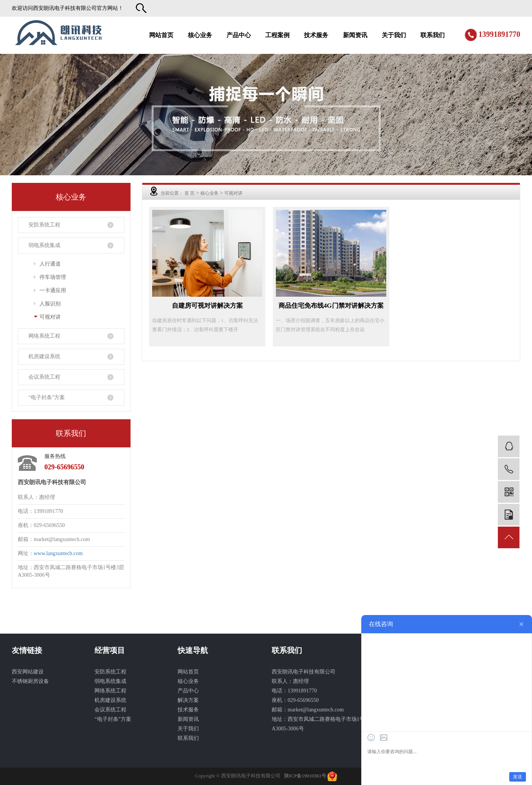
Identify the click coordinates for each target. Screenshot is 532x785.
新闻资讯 (355, 35)
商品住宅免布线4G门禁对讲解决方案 (331, 306)
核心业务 (200, 35)
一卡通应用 (53, 290)
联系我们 (433, 35)
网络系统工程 (44, 336)
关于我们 (394, 35)
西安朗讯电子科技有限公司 (65, 8)
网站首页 (161, 35)
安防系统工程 (44, 225)
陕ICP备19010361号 (305, 776)
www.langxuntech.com (58, 553)
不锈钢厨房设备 (30, 681)
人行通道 (50, 264)
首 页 (190, 193)
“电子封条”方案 (47, 397)
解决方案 (188, 700)
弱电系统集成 (44, 245)
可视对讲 (50, 317)
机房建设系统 (44, 356)
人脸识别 (50, 304)
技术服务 (316, 35)
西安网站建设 (28, 672)
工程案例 (277, 35)
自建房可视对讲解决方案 (207, 306)
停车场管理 (53, 277)
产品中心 (239, 35)
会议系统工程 (44, 377)
